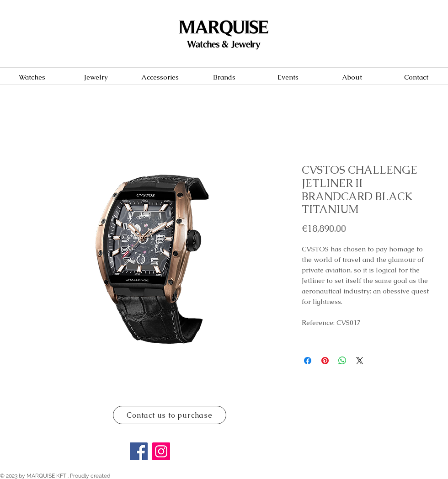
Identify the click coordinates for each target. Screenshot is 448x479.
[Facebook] (139, 451)
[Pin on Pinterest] (325, 361)
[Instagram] (161, 451)
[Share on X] (360, 361)
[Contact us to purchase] (170, 415)
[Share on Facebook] (308, 361)
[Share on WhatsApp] (342, 361)
